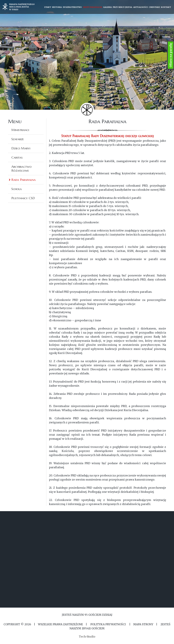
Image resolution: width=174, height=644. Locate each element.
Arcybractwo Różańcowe (21, 168)
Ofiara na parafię (171, 55)
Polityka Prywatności (108, 624)
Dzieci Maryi (21, 148)
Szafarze (18, 139)
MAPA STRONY (143, 624)
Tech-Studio (87, 637)
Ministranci (20, 130)
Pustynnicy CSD (23, 198)
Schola (17, 189)
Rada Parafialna (24, 180)
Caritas (17, 157)
